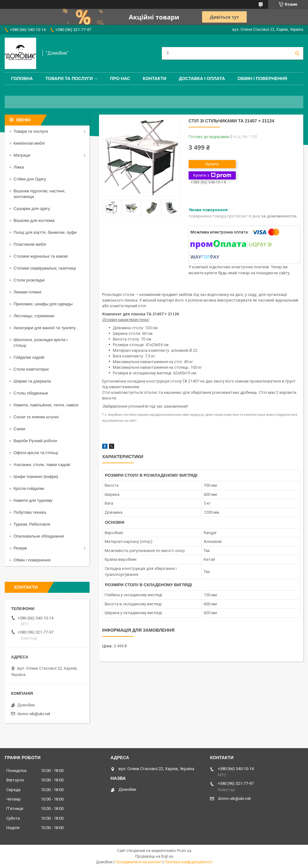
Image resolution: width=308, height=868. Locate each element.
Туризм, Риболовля (32, 524)
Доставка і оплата (202, 78)
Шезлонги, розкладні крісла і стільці (41, 343)
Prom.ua (184, 851)
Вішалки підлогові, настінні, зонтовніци (39, 194)
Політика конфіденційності (188, 862)
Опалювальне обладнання (39, 536)
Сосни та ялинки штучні (36, 417)
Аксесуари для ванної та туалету (45, 328)
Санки (19, 429)
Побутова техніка (30, 512)
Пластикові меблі (30, 244)
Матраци (22, 155)
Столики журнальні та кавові (41, 256)
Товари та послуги (69, 78)
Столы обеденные (31, 393)
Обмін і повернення (262, 78)
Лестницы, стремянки (34, 316)
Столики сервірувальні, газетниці (45, 268)
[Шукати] (297, 53)
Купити (212, 164)
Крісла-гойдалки (29, 488)
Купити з (212, 175)
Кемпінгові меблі (29, 143)
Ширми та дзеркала (32, 381)
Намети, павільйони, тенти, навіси (46, 405)
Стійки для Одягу (30, 179)
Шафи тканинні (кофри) (36, 477)
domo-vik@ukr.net (34, 714)
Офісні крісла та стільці (36, 453)
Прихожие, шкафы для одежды (43, 304)
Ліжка (19, 167)
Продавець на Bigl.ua (154, 856)
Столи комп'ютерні (31, 369)
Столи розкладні (29, 280)
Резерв (20, 548)
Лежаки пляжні (27, 292)
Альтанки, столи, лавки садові (42, 465)
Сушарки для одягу (32, 209)
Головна (22, 78)
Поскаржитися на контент (138, 862)
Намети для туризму (33, 500)
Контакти (154, 78)
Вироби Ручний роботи (35, 441)
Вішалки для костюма (34, 220)
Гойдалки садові (29, 357)
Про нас (120, 78)
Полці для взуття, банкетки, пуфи (45, 232)
